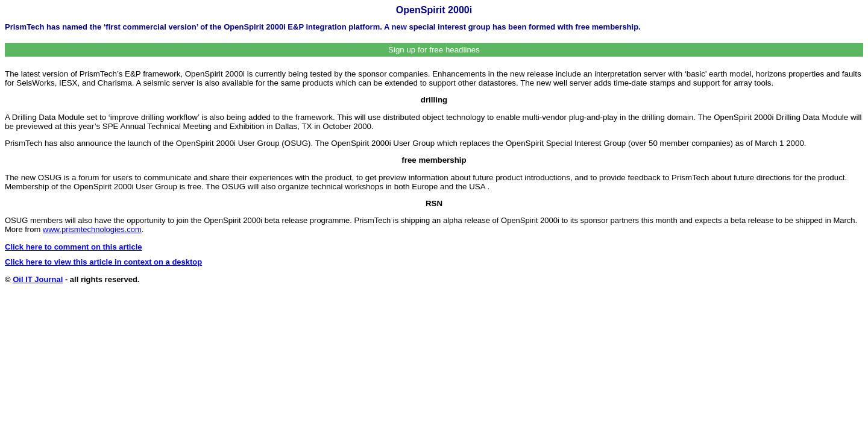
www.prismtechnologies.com (92, 229)
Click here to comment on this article (74, 247)
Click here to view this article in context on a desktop (103, 262)
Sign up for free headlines (434, 50)
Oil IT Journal (38, 279)
